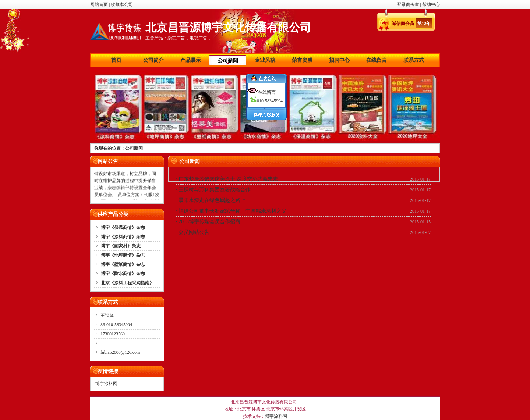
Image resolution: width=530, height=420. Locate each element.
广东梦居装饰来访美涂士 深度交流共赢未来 (228, 179)
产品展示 (191, 60)
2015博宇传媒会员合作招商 (209, 222)
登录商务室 (409, 4)
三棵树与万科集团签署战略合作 (215, 190)
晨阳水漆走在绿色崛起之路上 (212, 200)
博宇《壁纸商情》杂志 (123, 264)
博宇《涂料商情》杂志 (123, 237)
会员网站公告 (194, 232)
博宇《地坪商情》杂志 (123, 255)
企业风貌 (265, 60)
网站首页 (99, 4)
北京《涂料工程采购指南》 (127, 283)
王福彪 (107, 316)
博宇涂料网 (106, 384)
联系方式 (414, 60)
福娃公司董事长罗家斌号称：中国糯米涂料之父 (233, 211)
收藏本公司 (122, 4)
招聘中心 (339, 60)
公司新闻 (228, 60)
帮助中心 (431, 4)
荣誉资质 (302, 60)
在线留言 (377, 60)
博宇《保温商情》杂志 (123, 228)
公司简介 (153, 60)
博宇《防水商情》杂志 (123, 274)
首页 (116, 60)
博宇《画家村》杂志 (121, 246)
